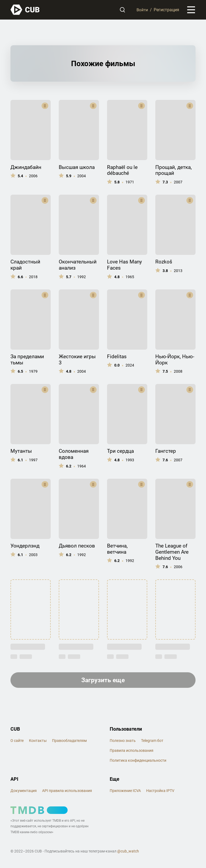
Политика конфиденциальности (138, 762)
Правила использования (132, 752)
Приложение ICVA (125, 792)
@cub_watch (128, 853)
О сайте (17, 742)
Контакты (38, 742)
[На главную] (25, 10)
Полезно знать (123, 742)
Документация (24, 792)
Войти (142, 10)
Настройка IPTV (160, 792)
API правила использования (67, 792)
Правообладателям (69, 742)
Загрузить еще (103, 681)
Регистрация (166, 10)
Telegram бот (152, 742)
